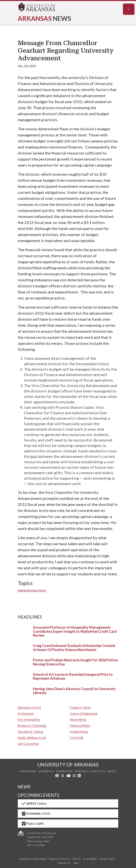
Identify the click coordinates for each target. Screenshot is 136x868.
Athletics (98, 771)
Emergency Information (33, 859)
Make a (32, 824)
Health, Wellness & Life (32, 738)
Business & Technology (32, 725)
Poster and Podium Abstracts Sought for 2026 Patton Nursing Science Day (75, 662)
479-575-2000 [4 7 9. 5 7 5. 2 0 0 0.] (36, 845)
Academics (46, 771)
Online (34, 803)
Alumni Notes (78, 719)
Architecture (26, 713)
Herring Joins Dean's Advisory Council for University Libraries (74, 691)
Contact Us (64, 863)
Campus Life (64, 771)
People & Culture (80, 707)
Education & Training (30, 732)
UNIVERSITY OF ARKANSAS (68, 764)
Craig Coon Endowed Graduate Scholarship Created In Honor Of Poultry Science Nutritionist (74, 648)
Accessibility (90, 859)
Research (82, 771)
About (112, 771)
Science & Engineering (84, 713)
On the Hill (76, 738)
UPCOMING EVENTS (38, 795)
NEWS (24, 787)
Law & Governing (28, 744)
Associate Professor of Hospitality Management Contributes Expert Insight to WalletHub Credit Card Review (75, 631)
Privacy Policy (107, 859)
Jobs (76, 863)
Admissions (28, 771)
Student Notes (79, 732)
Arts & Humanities (29, 719)
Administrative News (32, 590)
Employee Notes (80, 725)
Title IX (76, 859)
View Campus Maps (39, 841)
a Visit (36, 813)
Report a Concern (60, 859)
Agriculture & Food (29, 707)
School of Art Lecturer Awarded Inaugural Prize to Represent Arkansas (73, 676)
